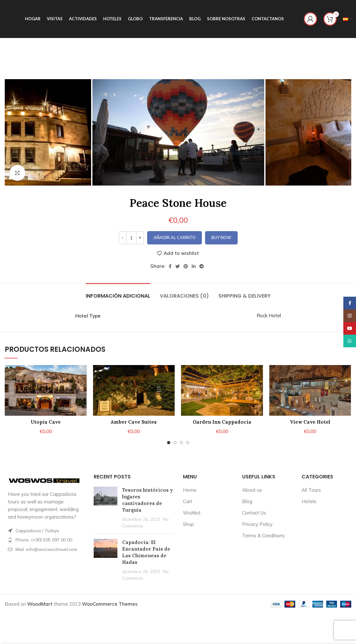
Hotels (309, 501)
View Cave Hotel (310, 422)
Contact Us (254, 513)
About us (252, 490)
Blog (247, 501)
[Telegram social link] (202, 266)
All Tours (311, 490)
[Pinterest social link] (186, 266)
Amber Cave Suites (134, 422)
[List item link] (44, 540)
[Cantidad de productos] (131, 238)
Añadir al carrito (175, 237)
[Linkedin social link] (194, 266)
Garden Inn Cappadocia (222, 422)
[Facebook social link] (170, 266)
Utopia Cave (46, 422)
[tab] (118, 293)
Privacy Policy (257, 524)
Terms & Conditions (263, 536)
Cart (188, 501)
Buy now (221, 237)
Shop (188, 524)
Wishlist (192, 513)
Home (190, 490)
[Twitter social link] (178, 266)
